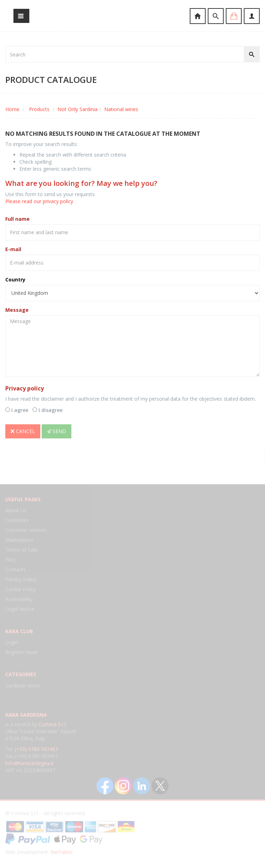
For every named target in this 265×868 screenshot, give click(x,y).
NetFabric (62, 852)
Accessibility (19, 599)
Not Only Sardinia (78, 109)
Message (17, 310)
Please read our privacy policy (39, 201)
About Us (16, 510)
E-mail (13, 249)
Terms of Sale (21, 550)
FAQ (10, 560)
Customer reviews (26, 530)
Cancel (23, 431)
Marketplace (19, 540)
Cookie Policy (21, 589)
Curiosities (17, 520)
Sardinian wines (23, 685)
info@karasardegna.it (30, 763)
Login (12, 642)
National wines (121, 109)
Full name (17, 219)
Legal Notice (20, 609)
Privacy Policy (21, 579)
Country (15, 280)
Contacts (16, 569)
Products (39, 109)
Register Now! (21, 652)
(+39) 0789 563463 (36, 749)
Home (12, 109)
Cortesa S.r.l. (53, 724)
